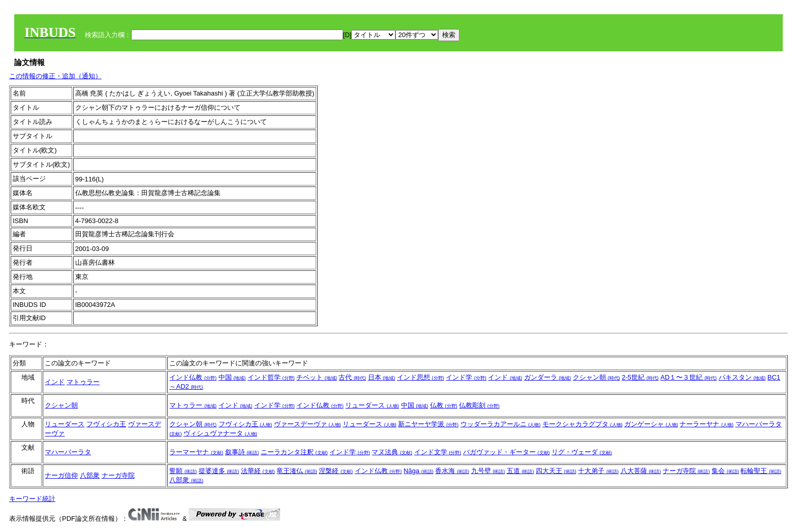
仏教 (444, 405)
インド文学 (438, 452)
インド (55, 382)
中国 (232, 377)
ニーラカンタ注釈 (294, 452)
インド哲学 (271, 377)
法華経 (258, 471)
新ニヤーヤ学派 (428, 424)
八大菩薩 (641, 471)
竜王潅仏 (297, 471)
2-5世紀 (640, 377)
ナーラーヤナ (707, 424)
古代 (352, 377)
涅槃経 (336, 471)
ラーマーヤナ (196, 452)
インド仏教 (193, 377)
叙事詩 (242, 452)
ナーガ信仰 (61, 475)
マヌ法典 (392, 452)
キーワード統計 (32, 499)
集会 (725, 471)
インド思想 (421, 377)
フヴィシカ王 (106, 424)
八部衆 (90, 475)
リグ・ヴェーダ (582, 452)
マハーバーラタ (68, 452)
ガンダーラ (548, 377)
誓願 (183, 471)
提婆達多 (219, 471)
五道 (520, 471)
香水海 (452, 471)
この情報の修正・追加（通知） (55, 76)
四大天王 (556, 471)
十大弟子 (598, 471)
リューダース (372, 405)
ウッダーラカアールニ (501, 424)
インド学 (466, 377)
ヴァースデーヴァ (308, 424)
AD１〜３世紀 (688, 377)
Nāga (419, 471)
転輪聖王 (761, 471)
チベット (317, 377)
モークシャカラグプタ (583, 424)
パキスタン (742, 377)
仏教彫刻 (479, 405)
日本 (382, 377)
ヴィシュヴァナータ (220, 433)
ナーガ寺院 (118, 475)
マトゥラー (83, 382)
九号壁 (488, 471)
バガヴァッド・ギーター (507, 452)
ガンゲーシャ (651, 424)
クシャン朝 (596, 377)
